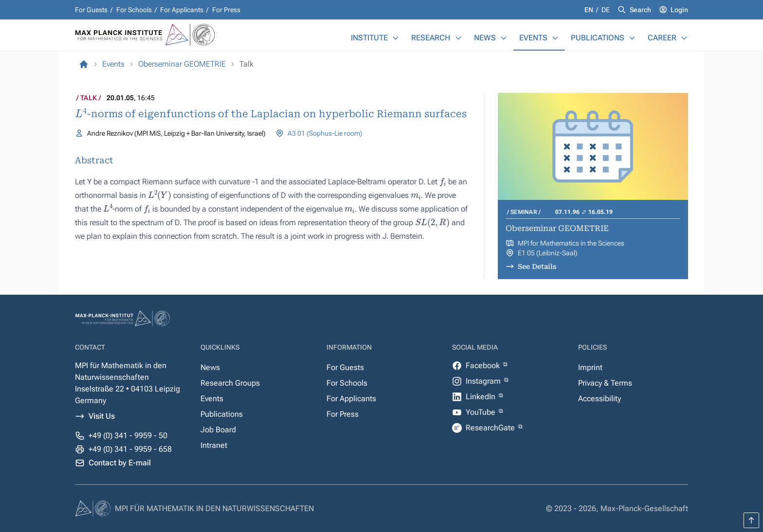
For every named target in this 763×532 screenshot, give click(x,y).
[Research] (458, 38)
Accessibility (599, 399)
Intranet (214, 445)
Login (679, 10)
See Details (537, 266)
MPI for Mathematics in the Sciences (571, 243)
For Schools (134, 10)
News (485, 38)
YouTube (481, 412)
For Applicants (182, 10)
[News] (504, 38)
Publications (598, 38)
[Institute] (396, 38)
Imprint (590, 367)
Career (662, 38)
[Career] (684, 38)
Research (431, 38)
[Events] (555, 38)
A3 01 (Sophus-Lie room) (325, 133)
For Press (226, 10)
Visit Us (102, 416)
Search (640, 10)
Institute (369, 38)
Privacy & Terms (605, 383)
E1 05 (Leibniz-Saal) (548, 253)
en (590, 10)
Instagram (484, 381)
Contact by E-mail (120, 463)
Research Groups (230, 383)
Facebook (484, 365)
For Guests (91, 10)
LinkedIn (481, 397)
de (606, 10)
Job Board (218, 430)
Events (533, 38)
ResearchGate (491, 428)
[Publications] (632, 38)
